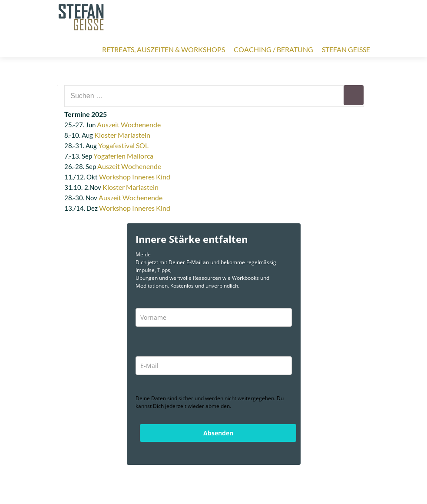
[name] (214, 317)
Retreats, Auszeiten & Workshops (164, 49)
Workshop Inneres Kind (135, 177)
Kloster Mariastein (122, 135)
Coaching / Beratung (273, 49)
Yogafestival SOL (123, 145)
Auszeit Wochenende (129, 124)
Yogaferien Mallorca (123, 156)
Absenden (218, 433)
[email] (214, 366)
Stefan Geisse (346, 49)
